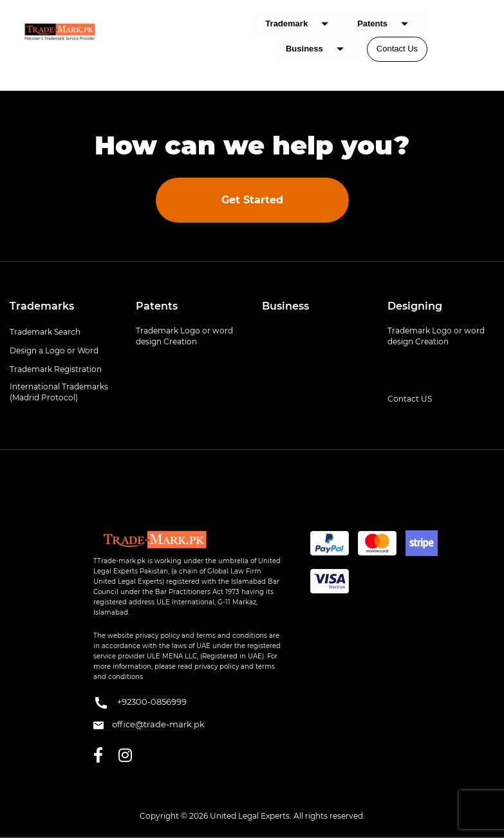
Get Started (252, 200)
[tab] (63, 306)
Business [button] (285, 306)
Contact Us (397, 49)
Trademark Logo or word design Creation (184, 336)
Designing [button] (415, 306)
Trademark (302, 24)
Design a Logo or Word (54, 350)
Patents (387, 24)
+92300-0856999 (140, 703)
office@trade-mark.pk (149, 724)
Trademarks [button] (42, 306)
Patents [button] (157, 306)
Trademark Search (45, 332)
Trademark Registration (56, 369)
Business (320, 49)
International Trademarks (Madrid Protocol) (59, 392)
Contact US (410, 399)
